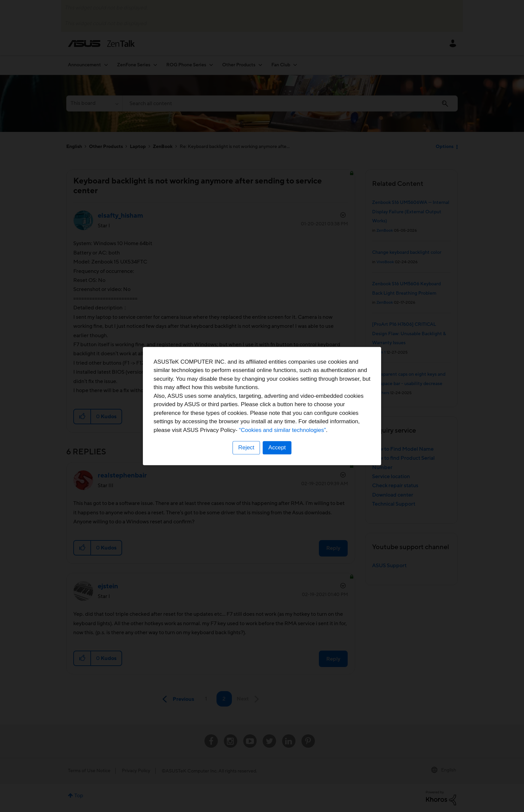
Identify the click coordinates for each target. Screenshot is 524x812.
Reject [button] (246, 448)
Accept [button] (277, 448)
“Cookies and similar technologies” (282, 430)
